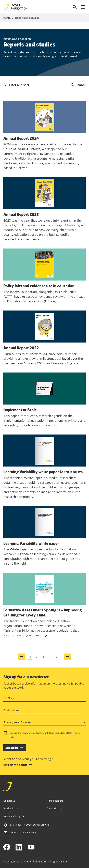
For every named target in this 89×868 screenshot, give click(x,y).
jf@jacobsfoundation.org (23, 832)
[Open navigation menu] (83, 7)
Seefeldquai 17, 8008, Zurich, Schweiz (30, 825)
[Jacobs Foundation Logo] (16, 7)
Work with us (11, 808)
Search (78, 85)
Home (7, 18)
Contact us (9, 801)
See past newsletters (15, 765)
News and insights (14, 816)
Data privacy (54, 808)
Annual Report (55, 801)
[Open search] (75, 7)
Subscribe (12, 748)
